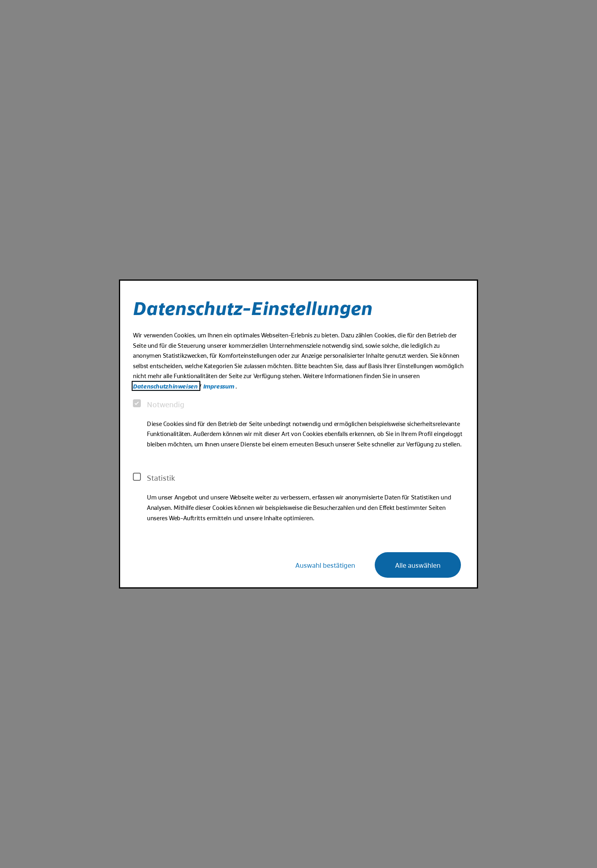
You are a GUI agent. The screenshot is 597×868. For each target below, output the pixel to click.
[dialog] (298, 434)
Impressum (219, 386)
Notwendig (159, 404)
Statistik (154, 478)
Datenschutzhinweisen (166, 386)
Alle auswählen (418, 565)
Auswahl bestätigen (325, 565)
